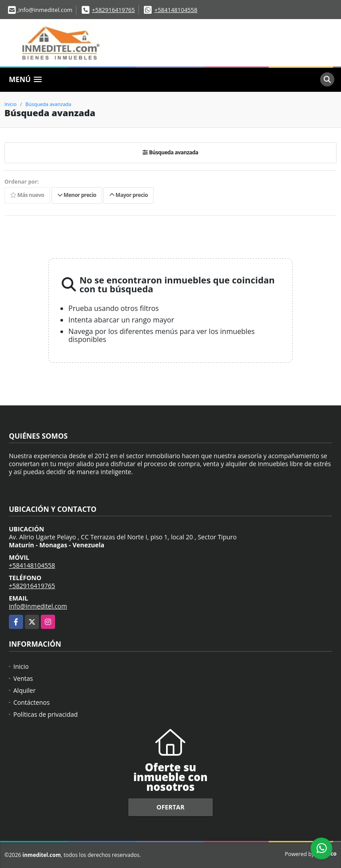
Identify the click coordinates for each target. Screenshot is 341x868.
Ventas (23, 678)
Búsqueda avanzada (48, 104)
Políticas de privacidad (46, 714)
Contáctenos (32, 702)
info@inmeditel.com (38, 606)
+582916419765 (113, 10)
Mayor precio (129, 195)
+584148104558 (176, 10)
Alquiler (24, 690)
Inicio (10, 104)
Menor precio (77, 195)
